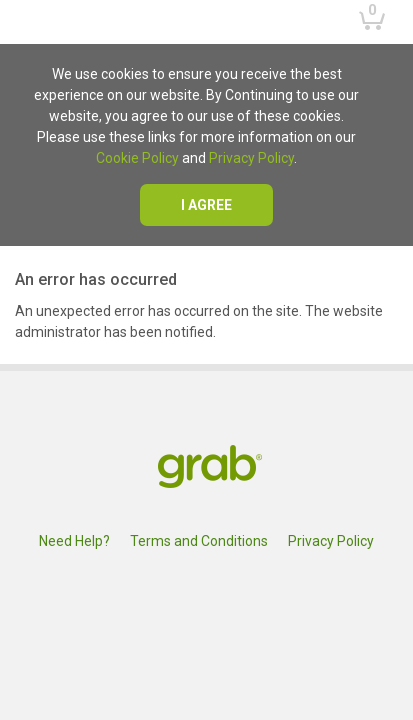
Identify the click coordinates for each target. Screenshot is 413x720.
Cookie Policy (137, 158)
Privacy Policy (251, 158)
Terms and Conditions (199, 541)
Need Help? (74, 541)
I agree (206, 205)
